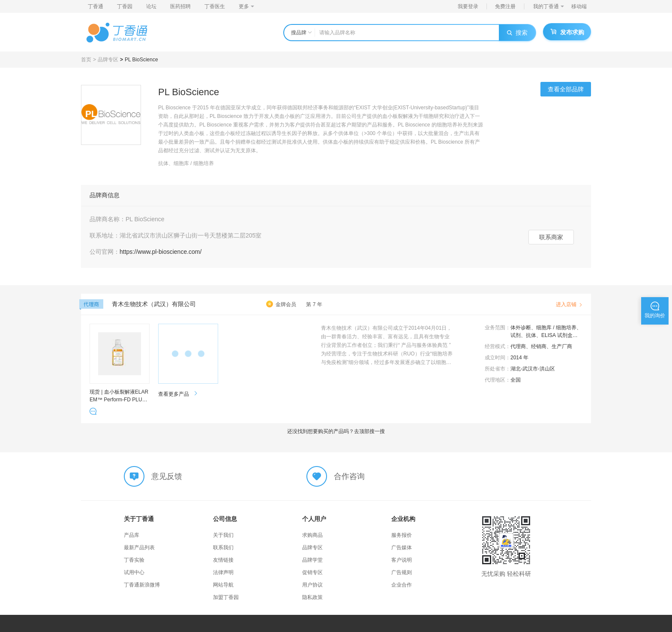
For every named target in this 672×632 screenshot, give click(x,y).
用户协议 (312, 585)
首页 (86, 60)
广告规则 (402, 572)
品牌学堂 (312, 560)
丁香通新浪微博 (142, 585)
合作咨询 (349, 476)
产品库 (132, 535)
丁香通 (96, 6)
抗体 (531, 335)
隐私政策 (312, 597)
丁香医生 (215, 6)
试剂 (516, 335)
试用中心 (134, 572)
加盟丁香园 (226, 597)
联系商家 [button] (551, 237)
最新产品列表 (139, 548)
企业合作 (402, 585)
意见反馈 (167, 476)
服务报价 (402, 535)
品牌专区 (108, 60)
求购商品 (312, 535)
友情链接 (223, 560)
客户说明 (402, 560)
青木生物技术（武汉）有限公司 (154, 304)
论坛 (151, 6)
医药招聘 (180, 6)
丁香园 (125, 6)
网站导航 (223, 585)
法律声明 (223, 572)
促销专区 (312, 572)
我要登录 (468, 6)
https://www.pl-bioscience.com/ (160, 252)
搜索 (517, 33)
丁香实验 (134, 560)
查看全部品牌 (566, 89)
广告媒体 (402, 548)
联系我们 (223, 548)
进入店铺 (569, 304)
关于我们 (223, 535)
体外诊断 (521, 328)
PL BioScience (141, 60)
